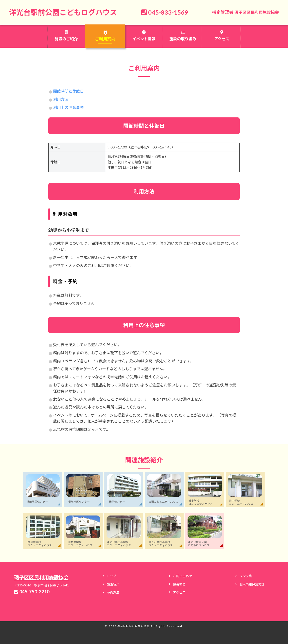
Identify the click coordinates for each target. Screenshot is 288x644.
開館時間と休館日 (68, 91)
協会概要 (179, 584)
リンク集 (246, 576)
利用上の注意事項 (68, 107)
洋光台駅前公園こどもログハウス (65, 12)
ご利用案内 (105, 39)
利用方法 (61, 99)
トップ (111, 576)
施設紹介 (113, 584)
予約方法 (113, 592)
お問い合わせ (182, 576)
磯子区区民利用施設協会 (255, 12)
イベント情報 (144, 39)
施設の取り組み (183, 39)
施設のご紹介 (66, 39)
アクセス (222, 39)
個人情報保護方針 (252, 584)
